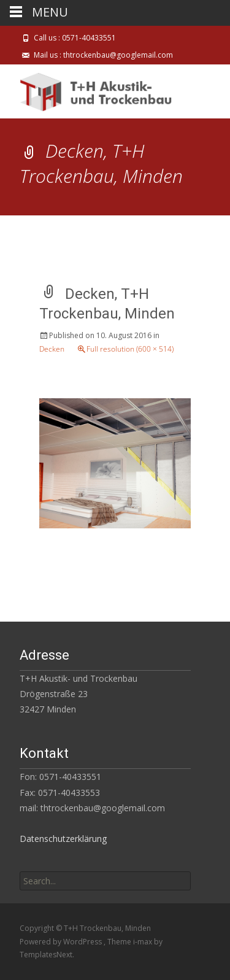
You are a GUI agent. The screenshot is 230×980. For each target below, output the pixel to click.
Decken (52, 349)
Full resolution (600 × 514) (130, 349)
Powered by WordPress (62, 942)
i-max (144, 942)
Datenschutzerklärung (63, 839)
